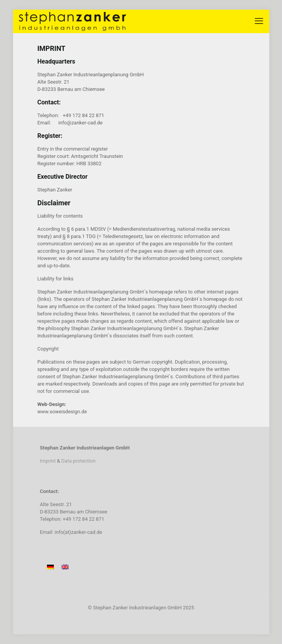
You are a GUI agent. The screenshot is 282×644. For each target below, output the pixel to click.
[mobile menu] (259, 21)
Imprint (48, 461)
